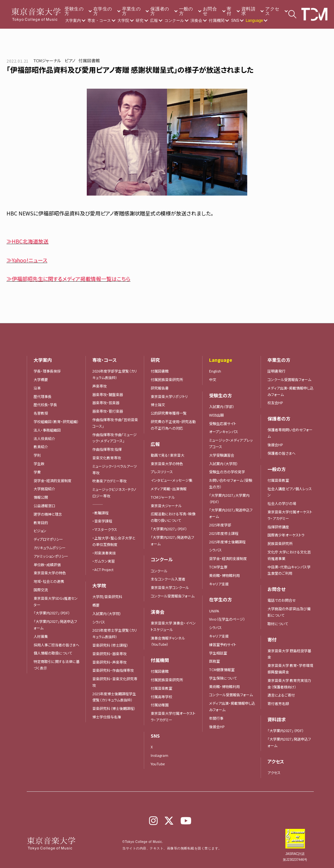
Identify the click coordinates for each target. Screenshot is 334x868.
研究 (140, 21)
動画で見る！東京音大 (167, 455)
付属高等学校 (161, 697)
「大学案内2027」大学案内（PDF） (229, 498)
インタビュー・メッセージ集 (173, 480)
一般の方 (186, 11)
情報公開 (41, 497)
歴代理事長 (43, 396)
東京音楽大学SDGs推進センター (56, 601)
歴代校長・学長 (45, 405)
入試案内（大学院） (107, 613)
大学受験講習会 (222, 455)
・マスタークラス (105, 529)
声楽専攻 (99, 386)
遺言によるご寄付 (281, 695)
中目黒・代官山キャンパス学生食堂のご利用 (289, 570)
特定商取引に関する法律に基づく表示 (57, 665)
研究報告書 (160, 388)
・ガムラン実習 (104, 561)
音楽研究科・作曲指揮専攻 (113, 670)
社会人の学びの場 (282, 503)
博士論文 (158, 405)
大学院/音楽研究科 (107, 596)
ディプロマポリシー (48, 539)
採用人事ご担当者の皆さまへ (56, 645)
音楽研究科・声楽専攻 (109, 662)
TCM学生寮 (218, 567)
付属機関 (217, 21)
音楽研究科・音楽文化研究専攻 (115, 682)
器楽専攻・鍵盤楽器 (109, 394)
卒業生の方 (131, 11)
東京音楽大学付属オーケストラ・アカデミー (173, 716)
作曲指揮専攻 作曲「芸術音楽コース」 (115, 423)
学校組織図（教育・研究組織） (56, 421)
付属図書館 (89, 60)
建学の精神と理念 (48, 514)
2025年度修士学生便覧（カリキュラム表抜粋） (115, 633)
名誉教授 (41, 413)
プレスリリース (162, 472)
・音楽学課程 (102, 521)
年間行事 (216, 718)
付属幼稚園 (160, 705)
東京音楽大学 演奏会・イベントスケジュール (173, 626)
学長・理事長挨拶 (47, 371)
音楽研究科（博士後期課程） (114, 708)
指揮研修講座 (278, 527)
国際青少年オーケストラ (286, 535)
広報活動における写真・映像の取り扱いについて (173, 517)
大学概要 (41, 379)
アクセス (272, 11)
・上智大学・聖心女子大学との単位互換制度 (114, 541)
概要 (96, 605)
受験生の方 (74, 11)
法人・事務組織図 (47, 430)
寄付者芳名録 (278, 703)
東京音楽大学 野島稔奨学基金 (289, 654)
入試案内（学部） (222, 406)
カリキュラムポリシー (50, 548)
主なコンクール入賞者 (168, 579)
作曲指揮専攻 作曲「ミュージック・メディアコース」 (114, 438)
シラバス (99, 622)
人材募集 (41, 636)
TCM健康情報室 (222, 669)
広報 (154, 21)
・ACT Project (103, 569)
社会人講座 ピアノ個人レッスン (290, 492)
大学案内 (73, 21)
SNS (235, 21)
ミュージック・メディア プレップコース (231, 443)
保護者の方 (160, 11)
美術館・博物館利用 (224, 575)
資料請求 (248, 11)
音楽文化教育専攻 (107, 458)
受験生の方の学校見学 (227, 472)
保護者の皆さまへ (281, 453)
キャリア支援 (219, 584)
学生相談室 (218, 653)
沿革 (37, 388)
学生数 (39, 463)
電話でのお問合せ (282, 600)
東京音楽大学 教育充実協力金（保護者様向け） (289, 684)
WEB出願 (216, 415)
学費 (37, 472)
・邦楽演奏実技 (104, 553)
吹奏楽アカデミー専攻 (109, 481)
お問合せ (210, 11)
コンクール (174, 21)
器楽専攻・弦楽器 (108, 403)
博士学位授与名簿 (107, 717)
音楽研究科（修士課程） (110, 645)
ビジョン (40, 531)
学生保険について (223, 678)
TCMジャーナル (47, 60)
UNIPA (214, 611)
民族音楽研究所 (280, 543)
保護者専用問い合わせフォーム (290, 433)
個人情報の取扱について (53, 653)
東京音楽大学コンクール (170, 587)
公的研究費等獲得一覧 (169, 413)
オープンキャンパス (224, 432)
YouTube (158, 764)
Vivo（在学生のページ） (227, 619)
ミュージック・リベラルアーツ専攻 (114, 469)
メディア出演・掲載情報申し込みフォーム (232, 706)
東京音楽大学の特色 (50, 573)
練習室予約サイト (223, 644)
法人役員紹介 (44, 438)
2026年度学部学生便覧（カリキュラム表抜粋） (115, 374)
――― (98, 504)
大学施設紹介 (44, 489)
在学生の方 (103, 11)
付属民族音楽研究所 (167, 379)
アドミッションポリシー (51, 556)
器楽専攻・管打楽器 (109, 411)
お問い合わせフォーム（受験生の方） (231, 483)
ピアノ (70, 60)
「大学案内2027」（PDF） (52, 613)
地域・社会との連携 (49, 581)
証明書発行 (276, 371)
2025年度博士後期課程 (227, 542)
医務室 (214, 661)
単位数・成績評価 (47, 565)
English (215, 371)
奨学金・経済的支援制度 (53, 480)
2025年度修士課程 (224, 533)
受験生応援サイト (223, 423)
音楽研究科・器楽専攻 (109, 654)
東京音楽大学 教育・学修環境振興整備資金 (290, 669)
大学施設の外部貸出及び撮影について (289, 612)
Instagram (159, 755)
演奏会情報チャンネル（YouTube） (168, 641)
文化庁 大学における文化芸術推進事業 (289, 555)
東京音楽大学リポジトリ (169, 396)
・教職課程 (100, 513)
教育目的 (41, 522)
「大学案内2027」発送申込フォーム (55, 625)
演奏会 (196, 21)
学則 (37, 455)
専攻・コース (99, 21)
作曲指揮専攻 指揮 (107, 449)
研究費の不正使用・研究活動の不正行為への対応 (173, 425)
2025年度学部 (220, 525)
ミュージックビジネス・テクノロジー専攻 (114, 493)
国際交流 (41, 590)
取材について (278, 624)
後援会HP (217, 727)
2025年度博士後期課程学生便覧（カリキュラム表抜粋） (114, 697)
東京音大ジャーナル (166, 506)
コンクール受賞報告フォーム (173, 596)
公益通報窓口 (44, 506)
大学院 (123, 21)
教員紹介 (41, 447)
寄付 (229, 11)
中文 (213, 379)
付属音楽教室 (161, 688)
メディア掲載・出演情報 (169, 489)
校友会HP (275, 403)
